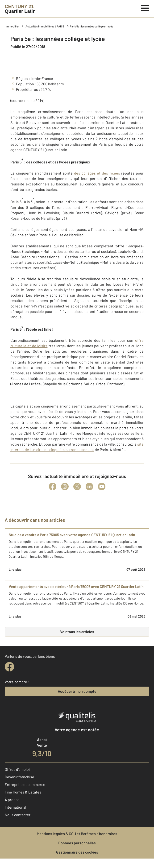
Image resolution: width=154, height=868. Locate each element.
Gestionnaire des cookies (77, 852)
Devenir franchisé (19, 777)
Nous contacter (18, 815)
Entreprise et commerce (25, 784)
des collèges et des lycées (97, 173)
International (15, 807)
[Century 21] (20, 9)
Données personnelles (77, 843)
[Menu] (145, 8)
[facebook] (9, 667)
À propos (12, 800)
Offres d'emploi (17, 769)
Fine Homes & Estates (23, 792)
